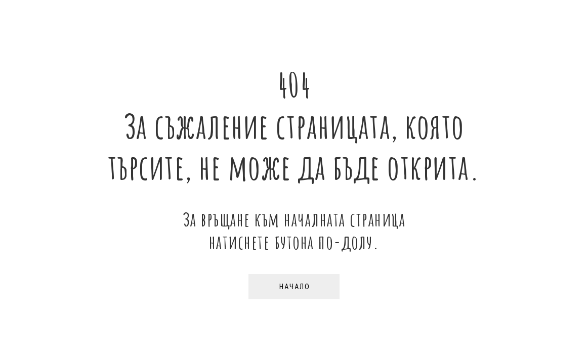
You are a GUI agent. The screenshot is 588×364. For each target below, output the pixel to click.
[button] (294, 287)
